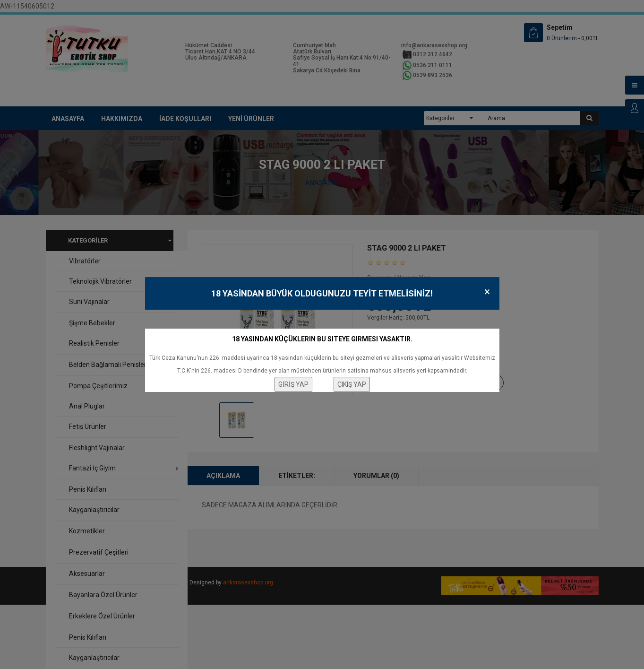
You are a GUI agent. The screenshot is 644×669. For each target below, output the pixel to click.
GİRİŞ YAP (293, 384)
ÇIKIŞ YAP (352, 384)
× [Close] (487, 292)
